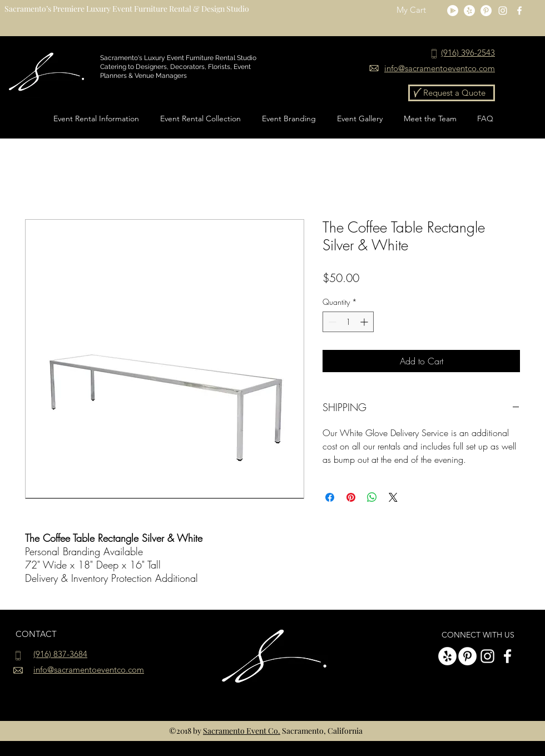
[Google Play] (453, 11)
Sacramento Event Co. (242, 731)
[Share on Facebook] (330, 497)
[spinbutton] (348, 322)
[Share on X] (393, 497)
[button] (418, 10)
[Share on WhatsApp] (372, 497)
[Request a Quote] (452, 93)
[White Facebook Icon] (519, 11)
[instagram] (503, 11)
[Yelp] (469, 11)
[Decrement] (331, 322)
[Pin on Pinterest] (351, 497)
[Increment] (365, 322)
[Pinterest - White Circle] (486, 11)
